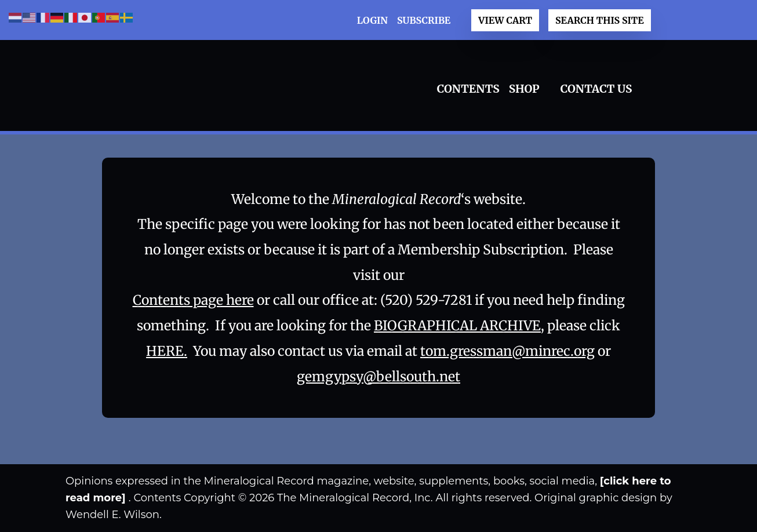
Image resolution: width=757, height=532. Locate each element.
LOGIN (372, 20)
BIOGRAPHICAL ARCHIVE (457, 325)
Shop (524, 89)
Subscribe (424, 20)
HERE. (167, 351)
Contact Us (596, 89)
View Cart (505, 20)
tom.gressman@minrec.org (507, 351)
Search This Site (600, 20)
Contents (468, 89)
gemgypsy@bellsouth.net (378, 376)
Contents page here (193, 300)
